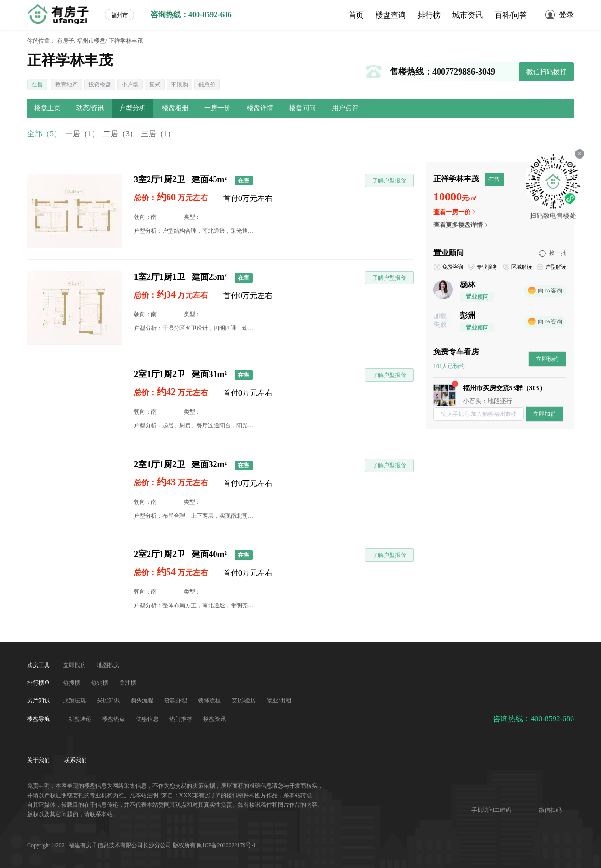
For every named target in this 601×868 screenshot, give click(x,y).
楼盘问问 (302, 108)
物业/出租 (279, 700)
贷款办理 (176, 700)
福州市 (120, 15)
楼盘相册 (175, 108)
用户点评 (345, 108)
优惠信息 (148, 719)
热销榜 (100, 683)
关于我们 (39, 760)
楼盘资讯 (215, 719)
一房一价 (217, 108)
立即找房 (75, 665)
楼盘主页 (47, 108)
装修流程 (210, 700)
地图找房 (108, 665)
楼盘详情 (260, 108)
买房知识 (109, 700)
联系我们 (75, 760)
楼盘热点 (114, 719)
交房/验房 (244, 700)
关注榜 (128, 683)
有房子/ (66, 41)
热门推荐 (182, 719)
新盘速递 (80, 719)
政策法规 (75, 700)
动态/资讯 (90, 108)
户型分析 (132, 108)
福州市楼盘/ (92, 41)
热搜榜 (72, 683)
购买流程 (143, 700)
